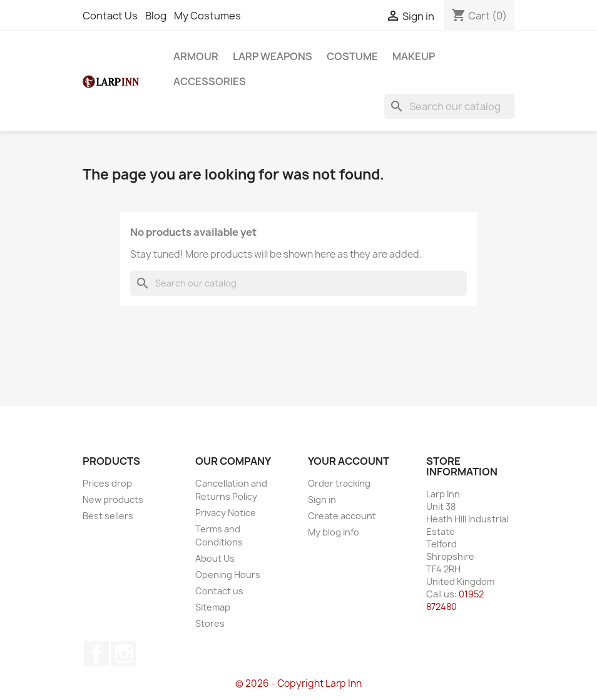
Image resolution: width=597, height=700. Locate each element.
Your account (349, 461)
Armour (196, 56)
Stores (210, 623)
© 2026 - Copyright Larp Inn (298, 683)
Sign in (322, 500)
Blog (156, 16)
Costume (352, 56)
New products (113, 500)
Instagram (124, 654)
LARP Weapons (273, 56)
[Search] (449, 106)
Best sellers (108, 516)
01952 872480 (455, 600)
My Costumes (207, 16)
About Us (215, 558)
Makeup (414, 56)
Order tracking (339, 483)
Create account (342, 516)
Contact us (219, 591)
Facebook (96, 654)
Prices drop (107, 483)
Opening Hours (228, 575)
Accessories (210, 81)
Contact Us (110, 16)
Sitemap (213, 607)
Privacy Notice (226, 513)
